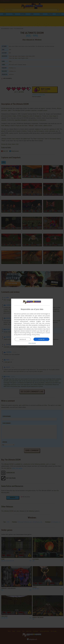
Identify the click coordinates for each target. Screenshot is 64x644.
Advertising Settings (25, 333)
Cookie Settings (27, 335)
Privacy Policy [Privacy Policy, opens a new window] (36, 335)
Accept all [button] (41, 339)
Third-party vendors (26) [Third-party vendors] (31, 323)
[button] (32, 343)
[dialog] (32, 322)
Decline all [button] (23, 339)
